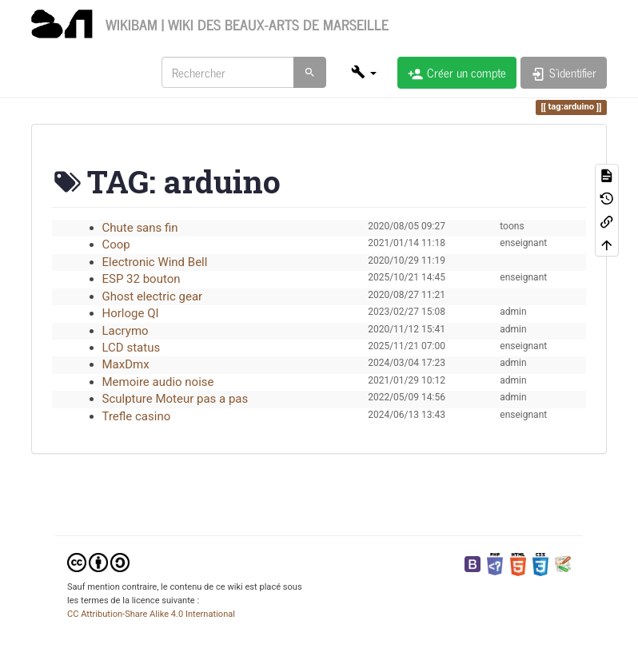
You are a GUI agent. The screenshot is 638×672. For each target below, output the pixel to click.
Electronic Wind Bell (155, 262)
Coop (116, 245)
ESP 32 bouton (142, 279)
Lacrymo (126, 331)
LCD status (132, 348)
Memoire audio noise (158, 382)
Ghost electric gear (153, 296)
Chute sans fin (140, 228)
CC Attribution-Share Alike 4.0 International (151, 614)
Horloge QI (131, 313)
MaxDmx (126, 364)
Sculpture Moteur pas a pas (175, 399)
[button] (364, 72)
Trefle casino (137, 416)
